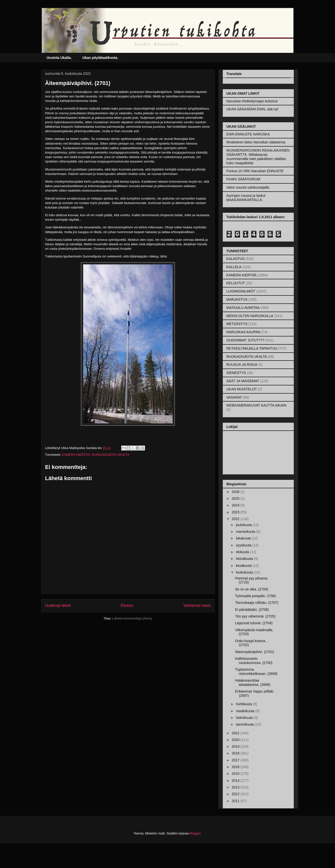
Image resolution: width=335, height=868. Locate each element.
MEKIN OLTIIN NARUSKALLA (250, 316)
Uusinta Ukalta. (59, 58)
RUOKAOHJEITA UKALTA (111, 455)
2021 (236, 733)
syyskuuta (244, 545)
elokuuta (243, 552)
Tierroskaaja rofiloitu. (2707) (257, 603)
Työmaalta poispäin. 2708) (255, 596)
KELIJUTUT (236, 283)
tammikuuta (245, 724)
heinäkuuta (245, 559)
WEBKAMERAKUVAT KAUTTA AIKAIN (257, 405)
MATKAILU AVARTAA (243, 308)
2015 (236, 774)
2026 (236, 492)
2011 (236, 801)
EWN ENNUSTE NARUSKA (248, 134)
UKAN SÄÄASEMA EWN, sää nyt (252, 109)
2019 (236, 746)
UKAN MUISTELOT (242, 389)
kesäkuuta (244, 566)
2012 (236, 794)
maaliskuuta (246, 711)
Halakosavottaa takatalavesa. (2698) (253, 682)
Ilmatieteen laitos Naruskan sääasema (256, 142)
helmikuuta (245, 718)
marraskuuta (246, 532)
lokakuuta (244, 538)
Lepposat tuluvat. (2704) (254, 623)
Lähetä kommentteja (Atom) (132, 618)
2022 (236, 519)
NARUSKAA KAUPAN (243, 332)
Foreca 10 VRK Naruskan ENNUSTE (255, 171)
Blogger (195, 833)
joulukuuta (244, 525)
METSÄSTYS (237, 324)
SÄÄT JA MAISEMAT (243, 381)
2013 (236, 787)
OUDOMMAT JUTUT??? (246, 340)
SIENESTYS (236, 373)
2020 (236, 740)
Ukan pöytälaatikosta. (100, 58)
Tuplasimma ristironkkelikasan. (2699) (256, 672)
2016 (236, 767)
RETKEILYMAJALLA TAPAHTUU (252, 348)
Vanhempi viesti (197, 605)
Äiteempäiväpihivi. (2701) (254, 652)
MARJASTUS (237, 299)
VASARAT (234, 397)
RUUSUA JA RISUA (242, 365)
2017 (236, 760)
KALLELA (234, 267)
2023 (236, 512)
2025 (236, 498)
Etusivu (127, 605)
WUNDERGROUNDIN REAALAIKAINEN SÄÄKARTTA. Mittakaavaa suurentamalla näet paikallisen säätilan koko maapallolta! (258, 157)
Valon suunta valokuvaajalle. (248, 187)
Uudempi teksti (58, 605)
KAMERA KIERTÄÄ (76, 455)
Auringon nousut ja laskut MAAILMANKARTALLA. (246, 198)
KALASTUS (236, 259)
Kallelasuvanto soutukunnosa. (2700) (254, 661)
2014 (236, 781)
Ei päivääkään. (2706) (252, 610)
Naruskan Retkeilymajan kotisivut (252, 101)
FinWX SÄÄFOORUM (243, 179)
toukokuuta (245, 572)
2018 (236, 753)
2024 (236, 505)
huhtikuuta (244, 704)
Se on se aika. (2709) (251, 589)
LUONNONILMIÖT (241, 291)
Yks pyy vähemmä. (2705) (255, 616)
